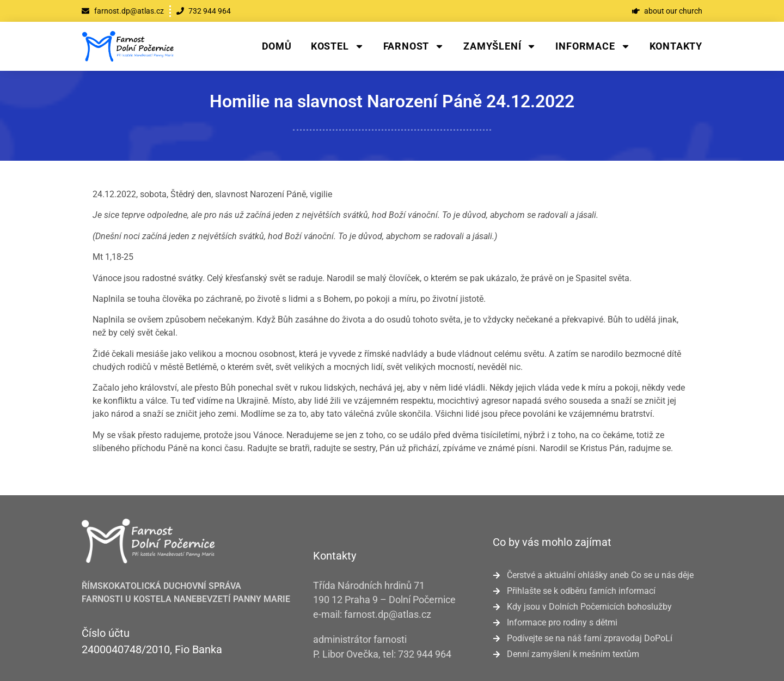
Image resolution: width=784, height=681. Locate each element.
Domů (277, 46)
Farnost (414, 46)
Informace (593, 46)
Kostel (338, 46)
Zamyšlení (500, 46)
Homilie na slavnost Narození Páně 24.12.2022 (392, 101)
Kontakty (676, 46)
